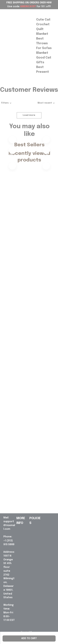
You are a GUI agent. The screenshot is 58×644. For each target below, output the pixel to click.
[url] (9, 524)
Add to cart (29, 638)
